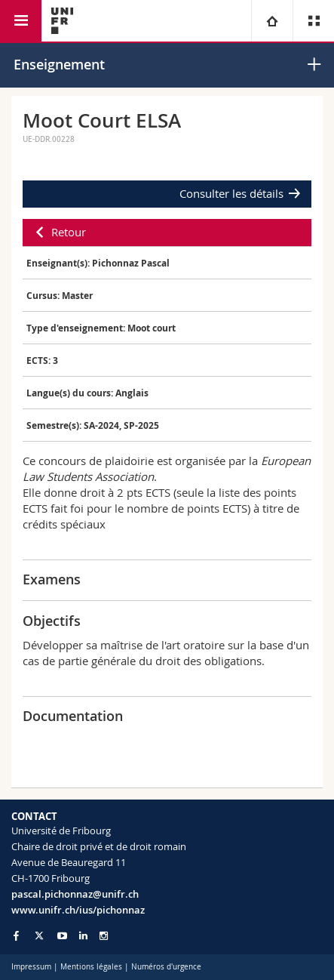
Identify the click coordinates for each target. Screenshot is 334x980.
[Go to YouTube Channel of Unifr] (62, 936)
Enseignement (59, 64)
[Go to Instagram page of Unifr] (104, 936)
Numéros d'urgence (166, 967)
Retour (69, 232)
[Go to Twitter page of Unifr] (39, 935)
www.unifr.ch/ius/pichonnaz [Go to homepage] (78, 910)
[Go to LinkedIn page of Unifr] (83, 936)
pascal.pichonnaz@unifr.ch (75, 894)
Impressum (31, 967)
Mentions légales (91, 967)
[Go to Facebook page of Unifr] (16, 935)
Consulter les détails (231, 193)
